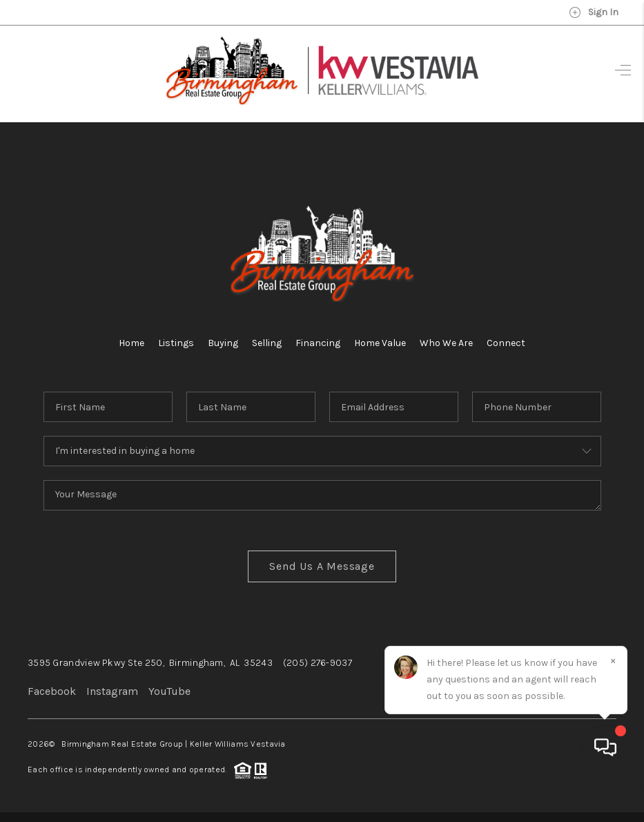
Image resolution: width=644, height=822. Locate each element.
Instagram (112, 691)
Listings (176, 343)
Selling (267, 343)
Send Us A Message (322, 566)
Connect (506, 343)
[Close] (613, 697)
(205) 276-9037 (318, 663)
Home (131, 343)
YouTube (169, 691)
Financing (318, 343)
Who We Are (446, 343)
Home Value (380, 343)
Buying (223, 343)
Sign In (594, 12)
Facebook (52, 691)
